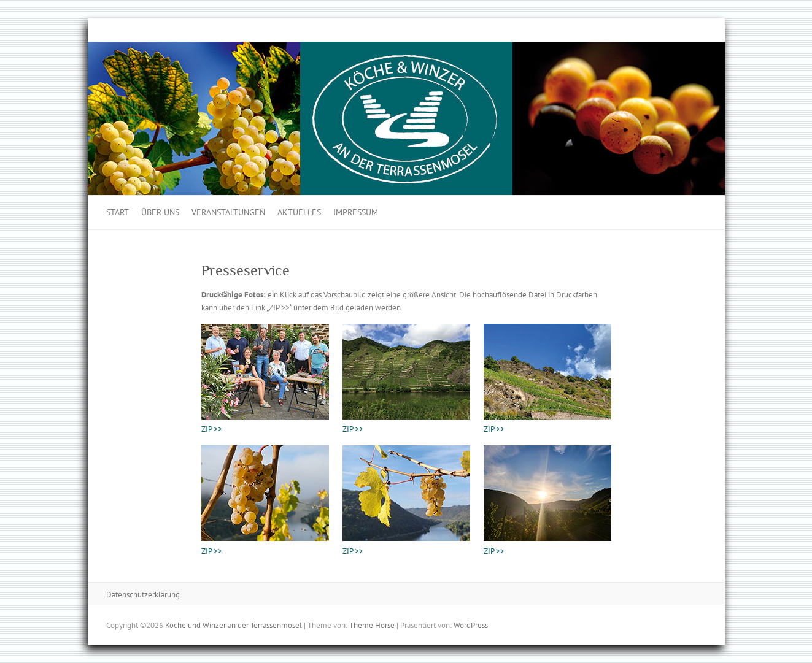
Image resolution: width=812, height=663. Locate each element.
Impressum (356, 212)
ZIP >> (212, 429)
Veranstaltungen (228, 212)
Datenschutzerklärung (143, 595)
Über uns (160, 212)
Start (118, 212)
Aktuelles (299, 212)
